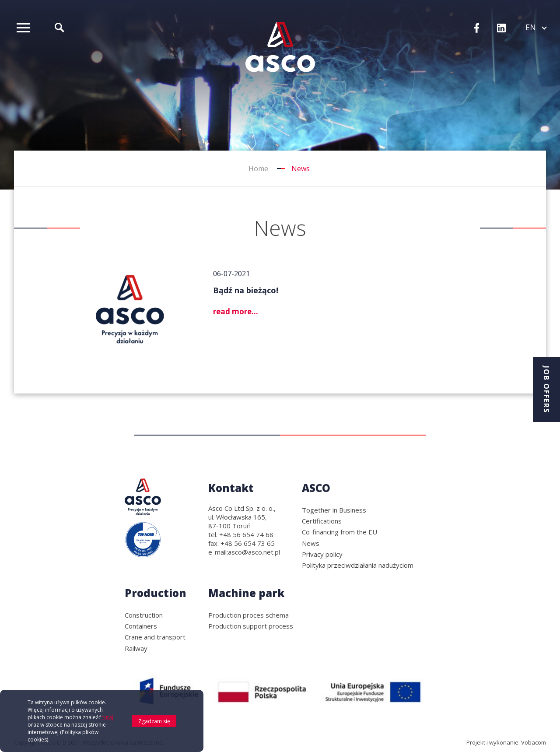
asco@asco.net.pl (254, 552)
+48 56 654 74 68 (246, 534)
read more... (236, 311)
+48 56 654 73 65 (248, 543)
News (311, 543)
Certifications (322, 521)
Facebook (477, 29)
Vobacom (534, 742)
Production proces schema (248, 615)
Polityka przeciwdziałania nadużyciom (358, 565)
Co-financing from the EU (339, 532)
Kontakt (231, 488)
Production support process (251, 626)
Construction (144, 615)
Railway (136, 648)
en (536, 27)
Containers (141, 626)
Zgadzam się (154, 723)
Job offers (546, 390)
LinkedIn (501, 29)
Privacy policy (322, 554)
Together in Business (334, 510)
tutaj (108, 719)
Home (258, 169)
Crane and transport (155, 637)
